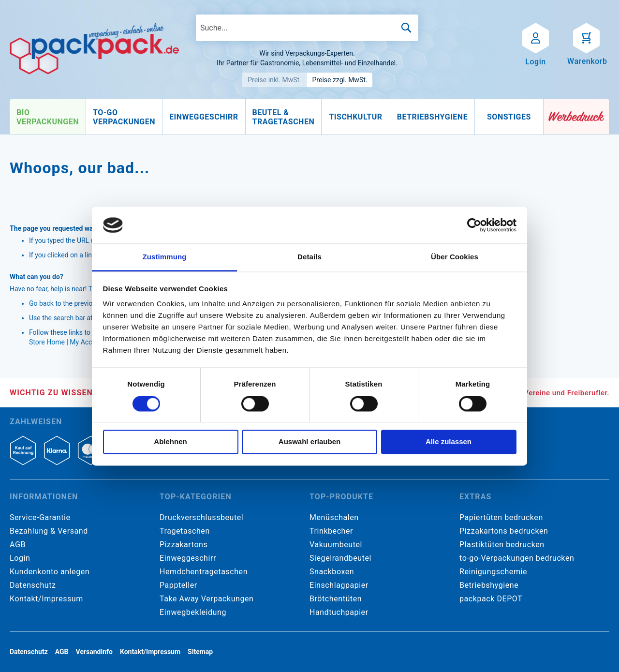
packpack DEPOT (491, 599)
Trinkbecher (331, 531)
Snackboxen (332, 572)
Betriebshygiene (489, 585)
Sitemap (200, 652)
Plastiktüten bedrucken (502, 545)
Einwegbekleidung (193, 612)
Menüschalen (334, 517)
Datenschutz (33, 585)
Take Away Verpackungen (207, 599)
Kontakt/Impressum (46, 599)
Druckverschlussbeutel (201, 517)
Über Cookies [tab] (455, 257)
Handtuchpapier (339, 612)
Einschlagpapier (339, 585)
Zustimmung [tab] (165, 257)
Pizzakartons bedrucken (504, 531)
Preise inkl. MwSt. (274, 80)
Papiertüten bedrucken (501, 517)
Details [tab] (309, 257)
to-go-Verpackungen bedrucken (517, 558)
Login (20, 558)
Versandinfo (94, 652)
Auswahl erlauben (309, 442)
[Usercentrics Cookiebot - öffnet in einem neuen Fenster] (474, 225)
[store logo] (94, 49)
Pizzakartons (184, 545)
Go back (41, 303)
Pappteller (178, 585)
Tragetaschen (185, 531)
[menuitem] (48, 117)
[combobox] (307, 28)
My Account (88, 342)
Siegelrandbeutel (340, 558)
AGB (18, 545)
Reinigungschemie (493, 572)
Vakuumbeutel (336, 545)
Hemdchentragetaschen (204, 572)
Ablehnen (170, 442)
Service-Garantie (40, 517)
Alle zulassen (449, 442)
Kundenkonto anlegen (50, 572)
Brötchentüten (336, 599)
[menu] (277, 117)
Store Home (47, 342)
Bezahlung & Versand (49, 531)
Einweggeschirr (188, 558)
